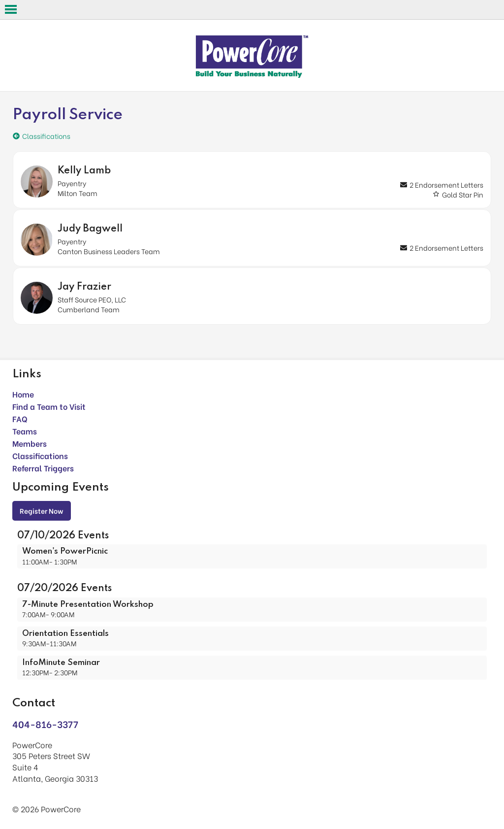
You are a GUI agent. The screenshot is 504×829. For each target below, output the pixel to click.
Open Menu (11, 9)
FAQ (20, 418)
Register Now (42, 511)
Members (30, 443)
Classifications (40, 455)
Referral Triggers (43, 468)
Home (23, 394)
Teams (25, 431)
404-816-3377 (45, 724)
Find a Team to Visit (49, 406)
